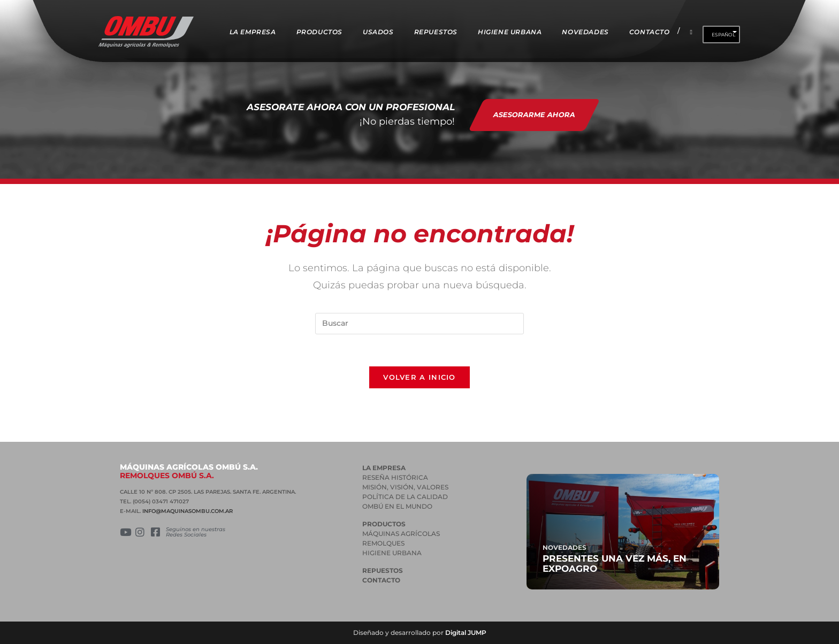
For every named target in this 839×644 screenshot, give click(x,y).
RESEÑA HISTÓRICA (395, 477)
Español (723, 34)
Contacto (381, 580)
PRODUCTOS (384, 524)
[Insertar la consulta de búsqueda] (419, 324)
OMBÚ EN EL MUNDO (397, 506)
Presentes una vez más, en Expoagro (615, 563)
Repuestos (383, 570)
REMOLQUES (383, 543)
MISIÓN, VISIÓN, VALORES (405, 487)
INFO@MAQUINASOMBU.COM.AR (188, 511)
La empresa (384, 468)
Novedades (565, 547)
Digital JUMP (466, 632)
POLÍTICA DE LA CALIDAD (405, 497)
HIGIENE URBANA (392, 553)
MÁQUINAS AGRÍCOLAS (401, 534)
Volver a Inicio (419, 377)
